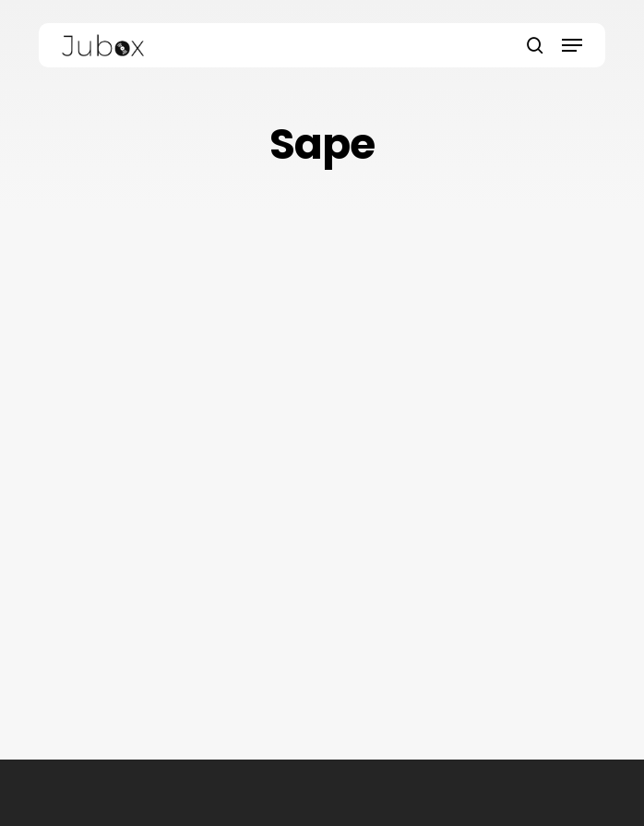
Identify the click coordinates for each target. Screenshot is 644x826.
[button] (572, 45)
